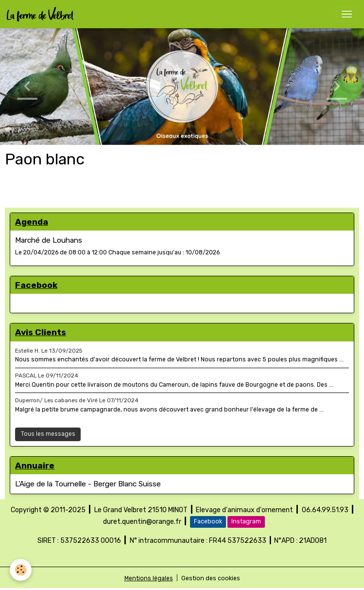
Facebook (208, 521)
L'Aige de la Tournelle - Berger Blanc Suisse (88, 484)
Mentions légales (149, 578)
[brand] (42, 14)
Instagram (246, 521)
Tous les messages (48, 434)
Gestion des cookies (211, 578)
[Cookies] (21, 570)
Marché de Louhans (49, 240)
